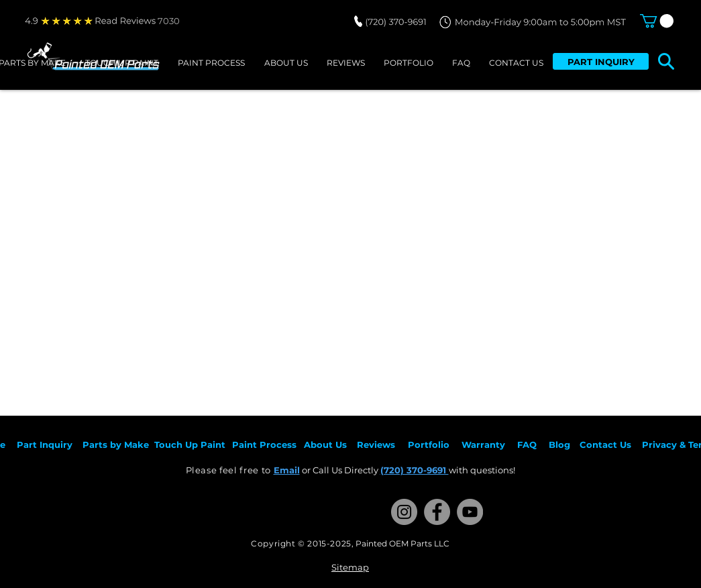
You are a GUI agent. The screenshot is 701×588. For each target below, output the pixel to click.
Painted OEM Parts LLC (402, 543)
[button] (657, 21)
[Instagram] (404, 512)
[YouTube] (470, 512)
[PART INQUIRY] (601, 61)
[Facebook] (437, 512)
